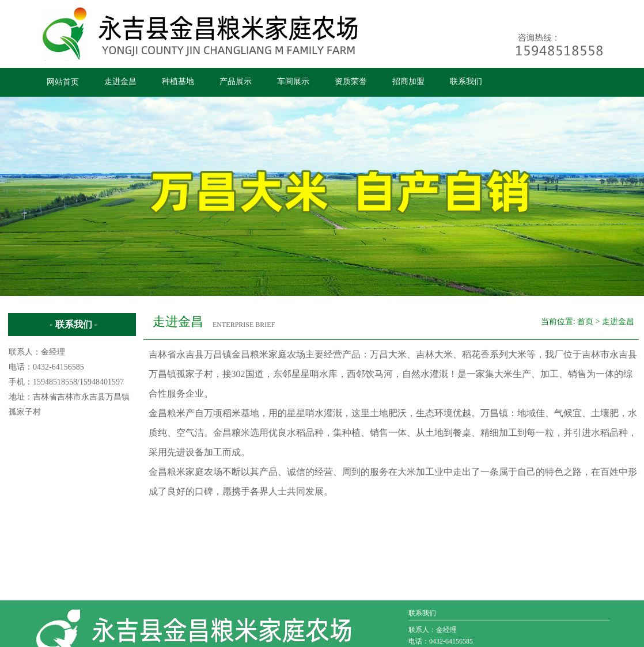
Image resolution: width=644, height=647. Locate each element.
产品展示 (236, 81)
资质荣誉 (351, 81)
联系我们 (466, 81)
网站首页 (63, 82)
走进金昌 (120, 81)
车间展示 (293, 81)
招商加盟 (408, 81)
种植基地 (178, 81)
